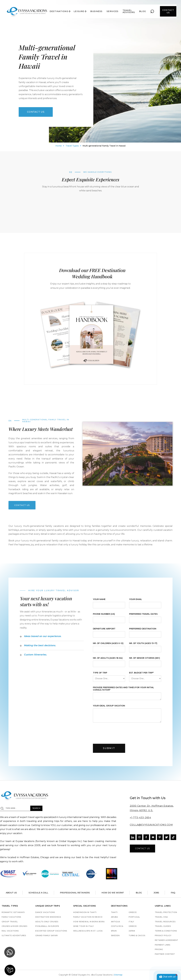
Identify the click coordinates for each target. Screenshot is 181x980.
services (112, 11)
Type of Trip (100, 675)
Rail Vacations (10, 931)
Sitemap (118, 975)
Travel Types (72, 147)
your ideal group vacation (109, 708)
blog (142, 11)
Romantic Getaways (13, 912)
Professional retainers (75, 893)
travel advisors (129, 11)
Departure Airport (104, 631)
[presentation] (114, 735)
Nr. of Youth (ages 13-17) (143, 645)
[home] (27, 11)
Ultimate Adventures (14, 936)
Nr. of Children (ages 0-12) (108, 645)
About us (11, 893)
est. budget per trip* (141, 675)
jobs (156, 893)
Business (96, 11)
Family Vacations (11, 917)
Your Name (99, 601)
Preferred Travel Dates (143, 616)
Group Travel (10, 922)
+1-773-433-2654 (140, 818)
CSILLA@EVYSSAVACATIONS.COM (151, 825)
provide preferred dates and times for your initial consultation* (123, 691)
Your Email (135, 601)
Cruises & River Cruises (14, 926)
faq (173, 893)
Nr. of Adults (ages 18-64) (108, 660)
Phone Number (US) (104, 616)
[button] (60, 11)
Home (59, 147)
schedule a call (38, 893)
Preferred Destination (143, 631)
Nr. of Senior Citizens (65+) (144, 660)
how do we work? (113, 893)
